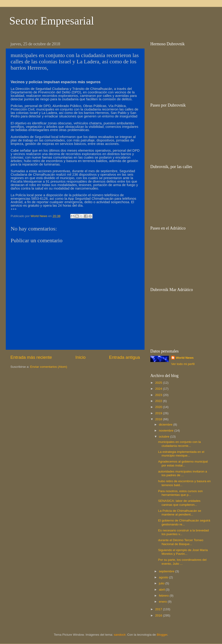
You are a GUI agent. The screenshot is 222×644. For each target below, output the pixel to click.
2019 (159, 413)
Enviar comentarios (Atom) (49, 367)
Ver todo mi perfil (183, 364)
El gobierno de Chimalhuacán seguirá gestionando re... (184, 522)
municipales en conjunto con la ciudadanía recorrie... (180, 444)
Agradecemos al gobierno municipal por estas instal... (183, 463)
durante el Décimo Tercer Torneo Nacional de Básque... (181, 542)
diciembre (166, 425)
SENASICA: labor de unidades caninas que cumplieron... (179, 503)
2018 (159, 419)
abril (162, 590)
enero (163, 602)
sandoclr (120, 635)
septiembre (167, 571)
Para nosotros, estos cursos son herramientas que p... (180, 493)
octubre (165, 437)
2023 (159, 395)
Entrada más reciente (31, 357)
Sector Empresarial (52, 21)
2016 (159, 615)
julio (162, 583)
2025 (159, 383)
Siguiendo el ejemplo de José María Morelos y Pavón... (183, 552)
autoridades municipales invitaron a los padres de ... (183, 473)
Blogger (162, 635)
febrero (164, 596)
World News (185, 358)
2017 (159, 609)
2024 (159, 389)
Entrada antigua (125, 357)
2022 (159, 401)
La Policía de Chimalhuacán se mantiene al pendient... (180, 513)
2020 (159, 407)
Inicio (80, 357)
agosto (164, 577)
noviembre (167, 431)
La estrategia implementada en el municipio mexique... (181, 454)
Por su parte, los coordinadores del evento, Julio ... (182, 562)
